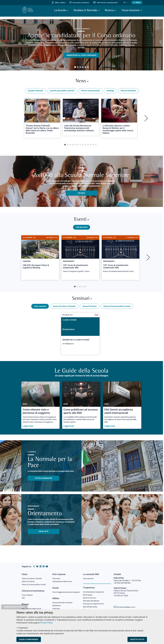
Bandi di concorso (90, 596)
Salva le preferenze (29, 639)
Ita (126, 2)
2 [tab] (78, 67)
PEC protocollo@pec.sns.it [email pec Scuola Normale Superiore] (125, 604)
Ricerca (109, 10)
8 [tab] (83, 146)
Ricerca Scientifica (129, 92)
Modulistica (57, 606)
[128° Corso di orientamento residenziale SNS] (80, 258)
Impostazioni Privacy (14, 607)
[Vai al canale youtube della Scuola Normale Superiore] (47, 564)
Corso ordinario (28, 593)
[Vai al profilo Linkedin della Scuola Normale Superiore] (40, 564)
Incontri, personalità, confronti (62, 92)
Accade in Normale (35, 92)
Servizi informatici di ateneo (63, 603)
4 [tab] (83, 67)
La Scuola (60, 10)
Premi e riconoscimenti (91, 92)
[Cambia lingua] (128, 3)
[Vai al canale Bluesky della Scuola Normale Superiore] (37, 564)
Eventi (81, 221)
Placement (57, 576)
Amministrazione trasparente (95, 590)
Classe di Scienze (90, 310)
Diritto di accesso (90, 609)
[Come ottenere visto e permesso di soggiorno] (40, 409)
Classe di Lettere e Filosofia (64, 310)
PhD (23, 596)
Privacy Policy (46, 623)
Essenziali (23, 628)
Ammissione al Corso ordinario (81, 55)
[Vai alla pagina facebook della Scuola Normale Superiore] (44, 564)
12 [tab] (93, 146)
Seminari (82, 302)
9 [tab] (85, 146)
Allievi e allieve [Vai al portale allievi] (62, 3)
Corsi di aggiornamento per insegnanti (63, 591)
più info (82, 194)
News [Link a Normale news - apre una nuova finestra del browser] (82, 82)
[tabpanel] (81, 45)
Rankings (110, 92)
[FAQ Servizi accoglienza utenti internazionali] (122, 409)
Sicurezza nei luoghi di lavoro (94, 602)
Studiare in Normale (85, 10)
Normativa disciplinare (92, 599)
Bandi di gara (88, 593)
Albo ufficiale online (91, 605)
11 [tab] (91, 146)
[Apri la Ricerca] (137, 3)
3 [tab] (80, 67)
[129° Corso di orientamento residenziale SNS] (121, 258)
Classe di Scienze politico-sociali (117, 310)
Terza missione (130, 10)
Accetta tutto (137, 639)
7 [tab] (80, 146)
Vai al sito (44, 535)
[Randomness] (80, 337)
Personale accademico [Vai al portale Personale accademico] (82, 3)
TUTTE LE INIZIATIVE (44, 482)
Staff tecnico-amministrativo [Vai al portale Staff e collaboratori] (109, 3)
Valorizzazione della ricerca (63, 579)
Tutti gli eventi (82, 230)
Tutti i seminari (40, 310)
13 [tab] (96, 146)
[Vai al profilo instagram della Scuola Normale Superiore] (34, 564)
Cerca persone (89, 576)
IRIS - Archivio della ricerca (32, 607)
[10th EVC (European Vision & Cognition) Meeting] (40, 257)
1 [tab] (75, 67)
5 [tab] (85, 67)
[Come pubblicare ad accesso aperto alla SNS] (81, 409)
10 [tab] (88, 146)
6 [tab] (88, 67)
